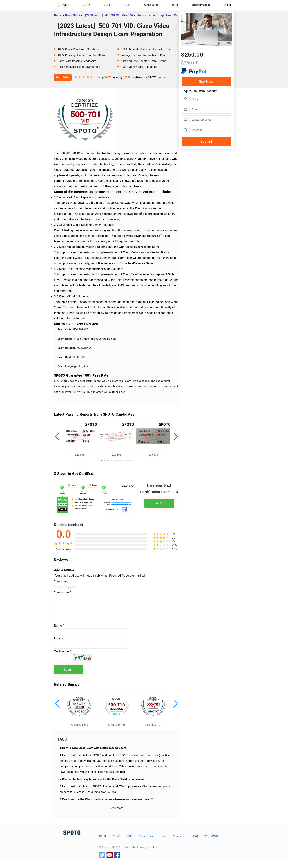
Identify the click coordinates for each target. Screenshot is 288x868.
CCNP (107, 5)
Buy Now (206, 82)
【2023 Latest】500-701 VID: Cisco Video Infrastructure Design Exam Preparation (136, 15)
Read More (116, 814)
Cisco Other (151, 5)
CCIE (128, 5)
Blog (175, 5)
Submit (206, 142)
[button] (58, 438)
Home (58, 15)
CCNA (87, 5)
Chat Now (159, 506)
